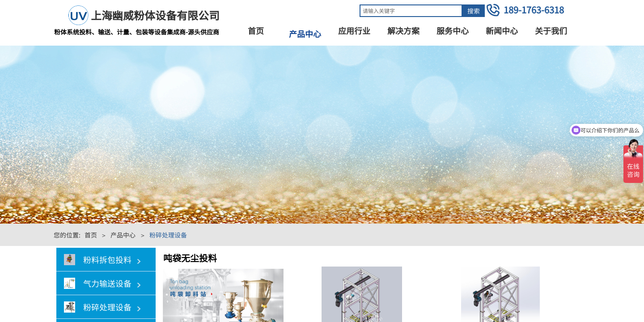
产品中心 (305, 34)
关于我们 (551, 30)
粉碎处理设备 (168, 235)
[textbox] (411, 11)
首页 (256, 30)
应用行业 (354, 30)
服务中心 (453, 30)
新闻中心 (502, 30)
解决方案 (403, 30)
